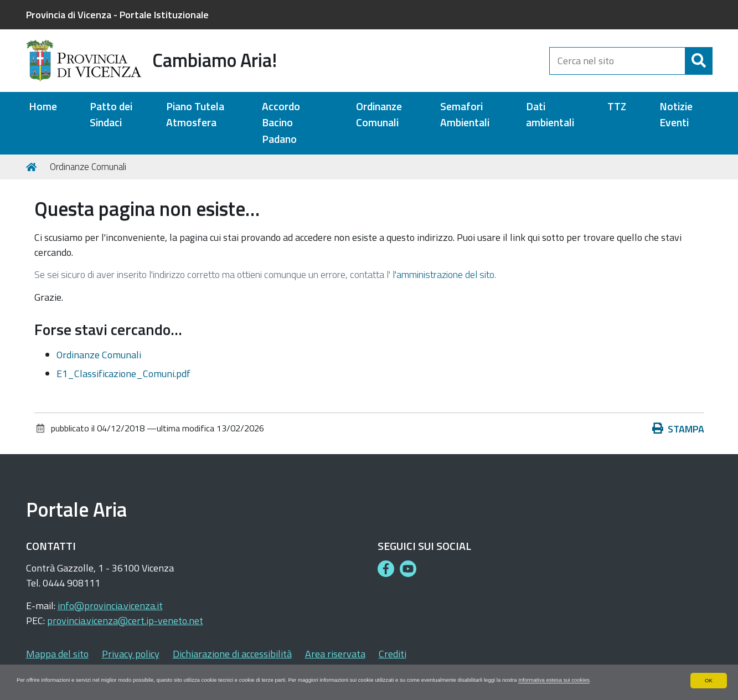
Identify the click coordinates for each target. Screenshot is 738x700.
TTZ (617, 107)
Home (43, 107)
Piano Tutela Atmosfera (195, 115)
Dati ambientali (550, 115)
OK (708, 670)
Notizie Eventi (676, 115)
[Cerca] (699, 61)
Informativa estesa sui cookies (61, 680)
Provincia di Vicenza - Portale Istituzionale (117, 15)
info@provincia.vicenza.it (110, 606)
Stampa (678, 429)
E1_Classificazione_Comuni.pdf (123, 374)
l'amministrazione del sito (443, 274)
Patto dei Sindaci (111, 115)
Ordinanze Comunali (379, 115)
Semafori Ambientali (465, 115)
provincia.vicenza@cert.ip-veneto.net (125, 621)
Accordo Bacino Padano (281, 123)
